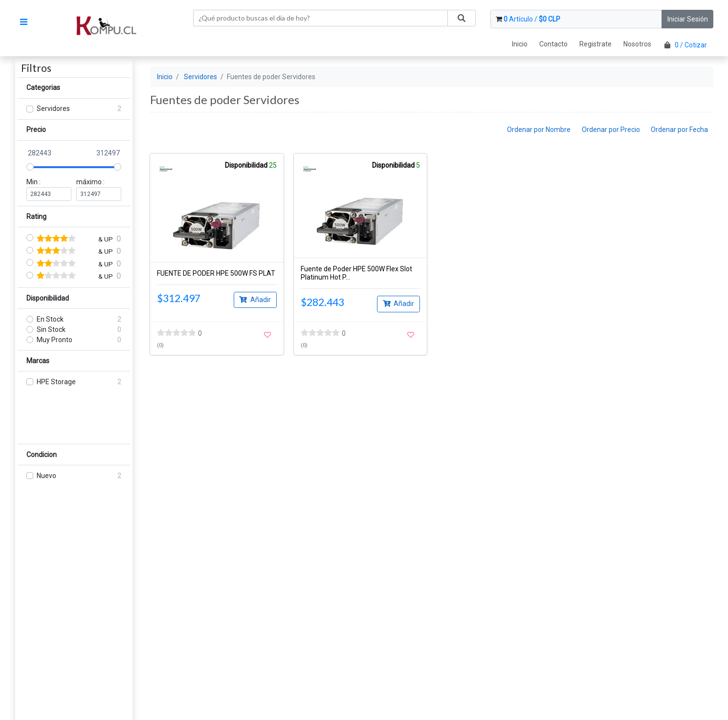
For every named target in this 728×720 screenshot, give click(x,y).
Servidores (53, 109)
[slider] (30, 167)
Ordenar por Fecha (679, 130)
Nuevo (46, 476)
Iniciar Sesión (688, 19)
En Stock (50, 319)
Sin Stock (51, 329)
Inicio (520, 44)
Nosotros (637, 44)
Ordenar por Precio (611, 130)
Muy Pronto (55, 340)
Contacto (553, 44)
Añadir (255, 299)
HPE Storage (56, 382)
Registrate (596, 44)
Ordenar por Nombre (539, 130)
